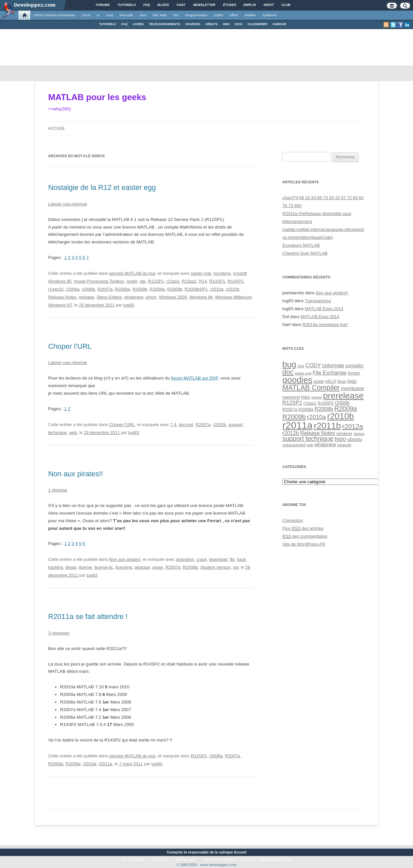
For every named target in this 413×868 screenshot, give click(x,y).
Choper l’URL (70, 346)
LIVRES (138, 24)
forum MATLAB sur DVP (195, 378)
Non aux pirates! (125, 559)
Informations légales (218, 859)
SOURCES (193, 24)
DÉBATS (212, 24)
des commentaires (305, 536)
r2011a (105, 764)
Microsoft (126, 15)
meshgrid (291, 397)
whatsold (344, 445)
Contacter (175, 852)
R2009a (157, 289)
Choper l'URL (122, 425)
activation (185, 559)
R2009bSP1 (196, 289)
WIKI (226, 24)
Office (234, 15)
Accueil (57, 128)
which (151, 297)
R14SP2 (236, 281)
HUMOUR (279, 24)
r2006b (88, 289)
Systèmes (269, 15)
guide (319, 381)
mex (306, 397)
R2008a (122, 289)
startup (359, 434)
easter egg (201, 273)
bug (289, 364)
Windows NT (60, 305)
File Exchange (330, 373)
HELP (331, 381)
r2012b (291, 433)
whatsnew (134, 297)
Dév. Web (160, 15)
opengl (317, 397)
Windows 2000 (173, 297)
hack (241, 559)
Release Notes (62, 297)
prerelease (344, 396)
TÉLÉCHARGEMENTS (165, 24)
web (73, 433)
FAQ (125, 24)
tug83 (129, 305)
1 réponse (58, 490)
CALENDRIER (258, 24)
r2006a (73, 289)
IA (98, 15)
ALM (110, 15)
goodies (297, 380)
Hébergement (185, 859)
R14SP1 (217, 281)
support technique (308, 439)
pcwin (132, 281)
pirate (158, 567)
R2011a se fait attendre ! (88, 616)
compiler (354, 366)
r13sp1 (173, 281)
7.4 (173, 425)
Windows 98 (201, 297)
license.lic (104, 567)
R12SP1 (156, 281)
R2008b (140, 289)
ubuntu (355, 439)
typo (340, 439)
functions (222, 273)
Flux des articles (303, 528)
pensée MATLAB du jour (132, 273)
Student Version (215, 567)
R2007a (105, 289)
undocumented (294, 445)
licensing (124, 567)
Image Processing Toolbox (99, 281)
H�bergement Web (275, 859)
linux (342, 381)
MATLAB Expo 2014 (324, 309)
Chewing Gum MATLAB (305, 253)
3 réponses (59, 633)
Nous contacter (134, 859)
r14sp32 (56, 289)
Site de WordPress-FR (304, 544)
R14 (203, 281)
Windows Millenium (233, 297)
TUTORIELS (108, 24)
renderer (345, 434)
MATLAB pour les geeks (97, 97)
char (301, 366)
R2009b (175, 289)
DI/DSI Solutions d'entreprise (54, 15)
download (218, 559)
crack (202, 559)
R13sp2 (189, 281)
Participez (160, 859)
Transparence (318, 301)
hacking (56, 567)
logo (352, 381)
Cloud (86, 15)
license (85, 567)
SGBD (218, 15)
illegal (71, 567)
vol (236, 567)
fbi (232, 559)
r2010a (217, 289)
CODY (313, 365)
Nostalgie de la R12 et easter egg (102, 187)
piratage (142, 567)
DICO (239, 24)
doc (288, 372)
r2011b (327, 426)
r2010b (233, 289)
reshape (87, 297)
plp (143, 281)
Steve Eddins (109, 297)
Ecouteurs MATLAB (301, 245)
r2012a (352, 426)
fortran (354, 373)
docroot (186, 425)
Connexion (293, 520)
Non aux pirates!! (76, 474)
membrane (353, 388)
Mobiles (250, 15)
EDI (176, 15)
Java (143, 15)
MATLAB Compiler (311, 388)
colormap (333, 365)
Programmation (196, 15)
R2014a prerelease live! (325, 325)
